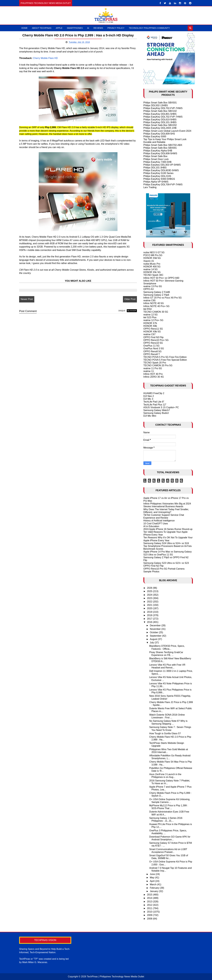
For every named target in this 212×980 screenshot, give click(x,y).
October (154, 632)
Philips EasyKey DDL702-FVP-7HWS (163, 108)
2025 (150, 591)
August (154, 639)
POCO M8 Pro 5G (153, 255)
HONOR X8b (150, 326)
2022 (150, 602)
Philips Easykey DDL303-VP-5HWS (162, 165)
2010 (150, 912)
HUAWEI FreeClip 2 (154, 393)
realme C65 (150, 300)
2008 (150, 919)
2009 (150, 915)
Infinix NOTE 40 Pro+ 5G (156, 306)
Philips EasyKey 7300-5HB (157, 162)
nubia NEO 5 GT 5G (154, 252)
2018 (150, 615)
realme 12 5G (151, 315)
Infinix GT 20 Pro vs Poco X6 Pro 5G (163, 298)
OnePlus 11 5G (151, 346)
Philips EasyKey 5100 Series (158, 173)
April (153, 881)
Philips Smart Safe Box (155, 156)
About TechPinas (42, 28)
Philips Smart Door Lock (156, 159)
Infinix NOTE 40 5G (154, 303)
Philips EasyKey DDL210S (157, 176)
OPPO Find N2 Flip (153, 566)
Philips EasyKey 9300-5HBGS (159, 179)
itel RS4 (148, 309)
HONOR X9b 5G (152, 332)
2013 (150, 902)
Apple (59, 28)
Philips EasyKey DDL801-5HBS (160, 114)
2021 (150, 605)
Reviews (98, 28)
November (156, 629)
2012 (150, 905)
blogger (130, 311)
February (155, 888)
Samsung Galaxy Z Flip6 (156, 295)
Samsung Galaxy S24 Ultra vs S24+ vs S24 (166, 543)
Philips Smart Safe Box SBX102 (160, 111)
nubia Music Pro (152, 264)
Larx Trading (150, 187)
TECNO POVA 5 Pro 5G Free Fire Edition (165, 357)
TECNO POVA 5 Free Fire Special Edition (165, 360)
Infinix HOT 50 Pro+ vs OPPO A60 (161, 278)
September (156, 636)
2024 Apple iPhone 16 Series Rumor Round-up (168, 529)
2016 (150, 622)
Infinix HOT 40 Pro (153, 374)
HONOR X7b (150, 323)
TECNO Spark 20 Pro (155, 363)
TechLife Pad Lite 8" (154, 402)
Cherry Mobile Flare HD (45, 58)
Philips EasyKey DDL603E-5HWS (161, 170)
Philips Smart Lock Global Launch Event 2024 (167, 131)
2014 (150, 898)
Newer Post (27, 299)
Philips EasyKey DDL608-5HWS (160, 153)
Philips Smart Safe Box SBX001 (160, 148)
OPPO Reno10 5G (153, 343)
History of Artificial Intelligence (159, 521)
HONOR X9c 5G (152, 272)
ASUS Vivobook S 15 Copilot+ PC (161, 407)
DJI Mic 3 (148, 399)
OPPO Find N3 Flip (153, 337)
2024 (150, 595)
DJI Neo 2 (149, 396)
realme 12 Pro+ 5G (153, 320)
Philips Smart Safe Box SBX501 (160, 103)
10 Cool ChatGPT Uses (156, 524)
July (152, 643)
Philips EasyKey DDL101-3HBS (160, 122)
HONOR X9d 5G (152, 258)
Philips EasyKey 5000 (155, 136)
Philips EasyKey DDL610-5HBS (160, 120)
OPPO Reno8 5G (153, 351)
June (153, 874)
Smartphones (75, 28)
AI (88, 28)
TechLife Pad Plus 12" (155, 405)
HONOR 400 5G (152, 267)
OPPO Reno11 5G (153, 329)
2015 (150, 895)
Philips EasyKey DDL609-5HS (159, 134)
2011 (150, 908)
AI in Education (151, 526)
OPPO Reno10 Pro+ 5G (156, 340)
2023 (150, 598)
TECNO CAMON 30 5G (156, 312)
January (154, 891)
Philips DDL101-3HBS (155, 168)
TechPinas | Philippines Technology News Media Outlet (115, 977)
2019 (150, 612)
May (152, 878)
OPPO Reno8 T (152, 354)
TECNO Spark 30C (153, 275)
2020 (150, 608)
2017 (150, 619)
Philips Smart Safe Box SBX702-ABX (163, 145)
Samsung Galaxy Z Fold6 (157, 292)
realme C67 (150, 334)
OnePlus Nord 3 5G (154, 348)
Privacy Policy (116, 28)
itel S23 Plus (150, 317)
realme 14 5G (151, 269)
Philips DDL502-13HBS (156, 105)
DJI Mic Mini (150, 416)
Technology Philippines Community (149, 28)
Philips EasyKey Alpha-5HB (158, 151)
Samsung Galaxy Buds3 (156, 413)
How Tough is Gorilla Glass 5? (165, 733)
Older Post (129, 299)
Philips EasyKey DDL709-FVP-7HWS (163, 185)
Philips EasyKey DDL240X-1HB (160, 128)
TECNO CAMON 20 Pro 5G (158, 365)
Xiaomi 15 (149, 261)
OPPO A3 (148, 289)
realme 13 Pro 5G (153, 286)
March (153, 884)
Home (24, 28)
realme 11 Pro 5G (153, 368)
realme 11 (149, 371)
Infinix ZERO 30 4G (154, 377)
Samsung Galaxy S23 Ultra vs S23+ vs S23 (166, 563)
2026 (150, 588)
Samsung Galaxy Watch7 (157, 410)
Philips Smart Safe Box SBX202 (160, 125)
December (156, 625)
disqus (120, 311)
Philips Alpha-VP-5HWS (156, 182)
